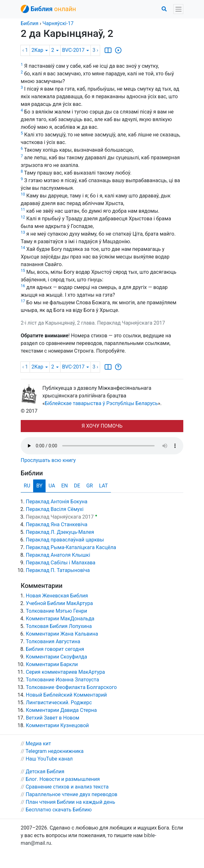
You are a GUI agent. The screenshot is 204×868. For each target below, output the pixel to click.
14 (23, 248)
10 (23, 194)
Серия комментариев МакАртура (65, 672)
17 (23, 301)
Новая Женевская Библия (57, 596)
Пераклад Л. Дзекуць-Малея (60, 532)
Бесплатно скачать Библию (58, 810)
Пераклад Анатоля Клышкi (58, 555)
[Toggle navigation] (178, 9)
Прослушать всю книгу (48, 460)
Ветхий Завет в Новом (53, 718)
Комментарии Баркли (52, 664)
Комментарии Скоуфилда (56, 657)
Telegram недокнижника (55, 751)
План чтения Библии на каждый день (70, 802)
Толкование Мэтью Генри (56, 611)
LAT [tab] (104, 486)
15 (23, 271)
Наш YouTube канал (49, 759)
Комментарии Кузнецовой (57, 725)
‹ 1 (25, 50)
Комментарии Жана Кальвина (62, 634)
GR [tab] (90, 486)
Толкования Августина (53, 641)
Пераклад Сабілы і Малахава (61, 563)
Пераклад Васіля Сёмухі (55, 509)
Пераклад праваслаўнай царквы (65, 540)
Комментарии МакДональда (60, 619)
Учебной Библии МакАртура (59, 603)
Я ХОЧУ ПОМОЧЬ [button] (102, 426)
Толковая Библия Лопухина (59, 626)
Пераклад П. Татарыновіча (58, 570)
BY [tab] (39, 486)
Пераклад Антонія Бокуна (57, 502)
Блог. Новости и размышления (63, 779)
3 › (95, 50)
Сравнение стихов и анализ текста (67, 787)
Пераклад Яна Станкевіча (57, 524)
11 (23, 210)
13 (23, 232)
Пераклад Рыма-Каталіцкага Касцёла (71, 547)
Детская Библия (45, 772)
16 (23, 286)
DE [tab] (77, 486)
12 (23, 217)
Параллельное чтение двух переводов (71, 794)
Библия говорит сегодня (55, 649)
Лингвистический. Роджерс (59, 703)
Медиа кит (38, 744)
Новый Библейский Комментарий (66, 695)
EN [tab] (65, 486)
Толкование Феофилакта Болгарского (71, 687)
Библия (29, 23)
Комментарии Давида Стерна (61, 710)
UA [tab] (52, 486)
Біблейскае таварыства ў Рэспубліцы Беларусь (102, 403)
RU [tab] (27, 486)
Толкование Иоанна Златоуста (62, 680)
